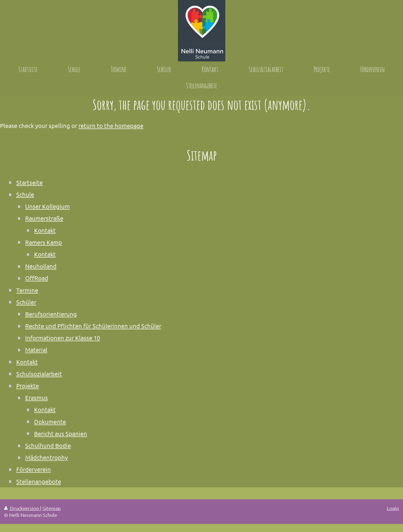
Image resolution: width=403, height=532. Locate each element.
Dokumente (50, 422)
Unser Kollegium (47, 206)
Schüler (26, 302)
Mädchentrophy (47, 457)
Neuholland (41, 266)
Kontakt (45, 230)
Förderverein (34, 469)
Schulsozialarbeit (39, 374)
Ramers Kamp (44, 242)
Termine (27, 290)
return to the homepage (111, 126)
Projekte (28, 386)
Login (393, 508)
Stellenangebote (39, 481)
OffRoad (37, 278)
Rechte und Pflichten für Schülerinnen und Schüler (93, 326)
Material (36, 350)
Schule (25, 194)
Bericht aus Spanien (61, 434)
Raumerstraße (44, 218)
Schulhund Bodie (48, 445)
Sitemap (52, 508)
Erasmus (37, 398)
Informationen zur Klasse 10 (63, 338)
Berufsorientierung (51, 314)
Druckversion (22, 508)
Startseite (29, 182)
